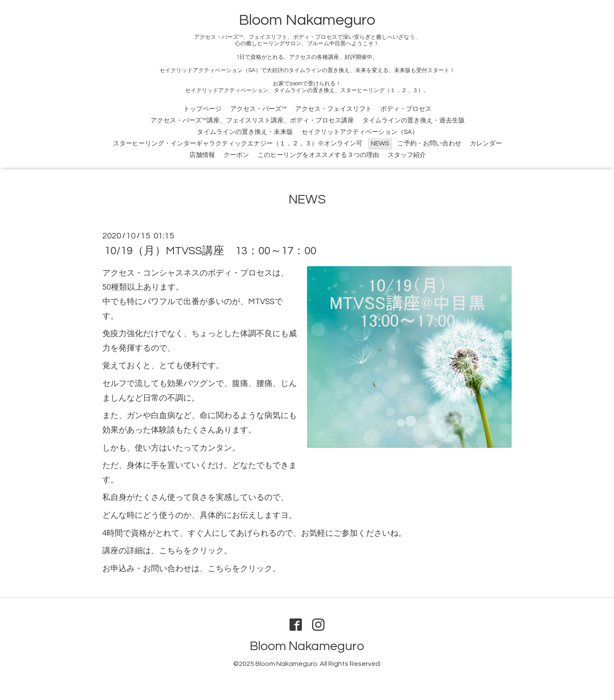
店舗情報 (202, 155)
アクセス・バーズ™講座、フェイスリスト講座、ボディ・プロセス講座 (252, 121)
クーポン (236, 155)
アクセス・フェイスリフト (333, 109)
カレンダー (486, 144)
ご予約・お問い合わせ (429, 144)
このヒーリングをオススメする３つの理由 (318, 155)
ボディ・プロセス (406, 109)
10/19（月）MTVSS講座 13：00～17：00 (210, 251)
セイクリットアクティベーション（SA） (360, 132)
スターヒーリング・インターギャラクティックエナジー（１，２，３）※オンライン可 (238, 144)
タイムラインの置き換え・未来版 (245, 132)
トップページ (203, 109)
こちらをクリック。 (244, 569)
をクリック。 (208, 551)
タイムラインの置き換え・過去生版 (414, 121)
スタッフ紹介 (407, 155)
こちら (171, 551)
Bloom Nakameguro (307, 20)
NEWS (380, 144)
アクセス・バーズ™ (258, 109)
